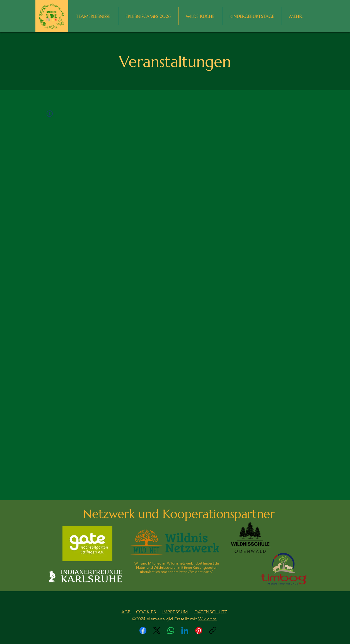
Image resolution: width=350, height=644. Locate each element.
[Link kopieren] (213, 630)
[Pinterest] (199, 630)
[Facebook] (143, 630)
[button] (297, 16)
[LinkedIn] (185, 630)
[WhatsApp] (171, 630)
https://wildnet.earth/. (196, 572)
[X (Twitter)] (157, 630)
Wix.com (207, 619)
